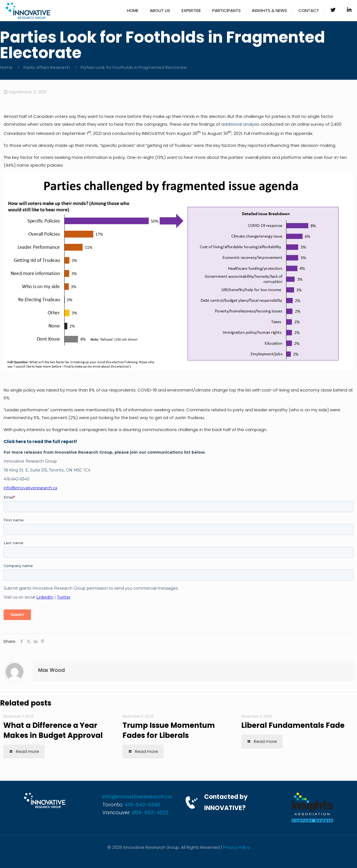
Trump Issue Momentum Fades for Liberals (169, 730)
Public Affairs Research (47, 67)
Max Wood (51, 670)
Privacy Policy (237, 847)
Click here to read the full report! (40, 442)
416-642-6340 (142, 805)
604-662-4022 (150, 812)
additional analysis (240, 124)
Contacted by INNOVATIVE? (226, 802)
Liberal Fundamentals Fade (293, 725)
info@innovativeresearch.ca (137, 797)
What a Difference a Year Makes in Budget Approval (53, 730)
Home (6, 67)
